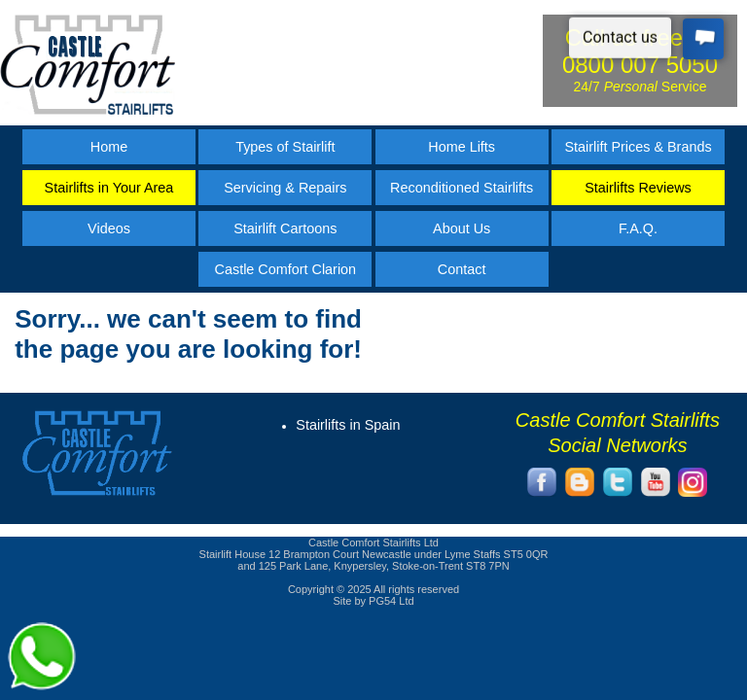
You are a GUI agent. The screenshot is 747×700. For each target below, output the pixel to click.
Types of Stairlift (285, 147)
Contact (462, 269)
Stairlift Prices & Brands (638, 147)
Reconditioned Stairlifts (462, 188)
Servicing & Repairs (285, 188)
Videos (109, 228)
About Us (462, 228)
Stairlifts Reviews (638, 188)
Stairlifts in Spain (348, 425)
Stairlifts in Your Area (109, 188)
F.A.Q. (638, 228)
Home (109, 147)
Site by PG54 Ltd (373, 601)
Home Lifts (462, 147)
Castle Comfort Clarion (286, 269)
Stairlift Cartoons (285, 228)
